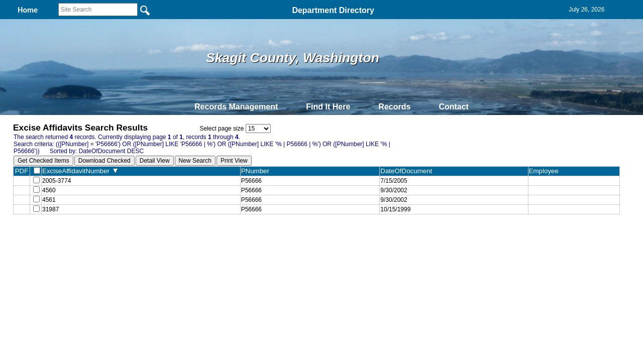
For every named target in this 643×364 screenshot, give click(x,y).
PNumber (257, 171)
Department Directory (333, 10)
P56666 (251, 181)
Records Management (236, 107)
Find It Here (328, 107)
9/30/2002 (394, 192)
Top (154, 242)
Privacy (317, 242)
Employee (546, 171)
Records (394, 107)
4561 (49, 203)
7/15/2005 (394, 181)
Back (185, 242)
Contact (454, 107)
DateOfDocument (408, 171)
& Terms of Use (354, 242)
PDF (22, 171)
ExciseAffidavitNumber (80, 171)
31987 (50, 214)
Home (224, 242)
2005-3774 (57, 181)
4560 (49, 192)
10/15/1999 (395, 214)
